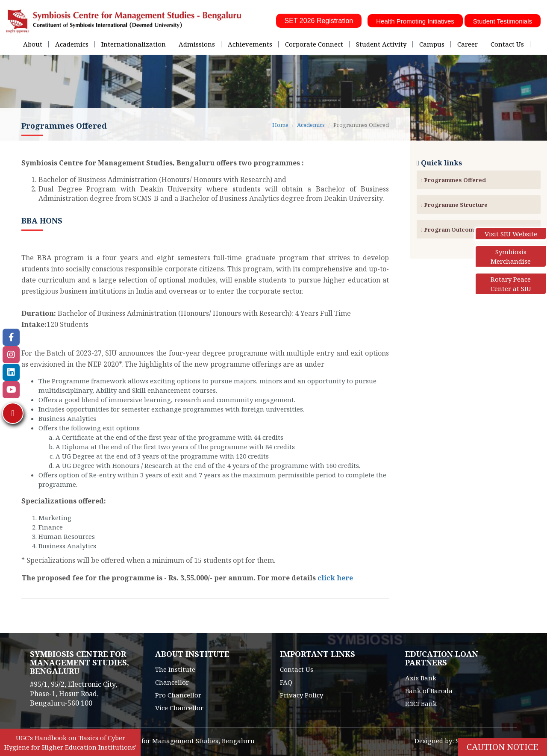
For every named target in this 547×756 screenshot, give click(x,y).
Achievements (250, 44)
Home (280, 125)
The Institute (175, 669)
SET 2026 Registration (319, 21)
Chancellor (172, 682)
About (33, 44)
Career (468, 44)
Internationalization (134, 44)
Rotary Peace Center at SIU (511, 284)
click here (335, 578)
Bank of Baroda (429, 691)
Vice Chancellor (179, 708)
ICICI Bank (421, 703)
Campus (432, 44)
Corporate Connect (314, 44)
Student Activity (381, 44)
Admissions (197, 44)
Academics (72, 44)
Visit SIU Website (511, 234)
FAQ (286, 682)
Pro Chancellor (178, 695)
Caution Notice (503, 747)
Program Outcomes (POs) (460, 229)
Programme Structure (454, 205)
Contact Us (507, 44)
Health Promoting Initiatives (415, 21)
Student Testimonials (503, 21)
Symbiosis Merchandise (511, 256)
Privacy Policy (301, 695)
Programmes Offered (453, 180)
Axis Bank (421, 678)
